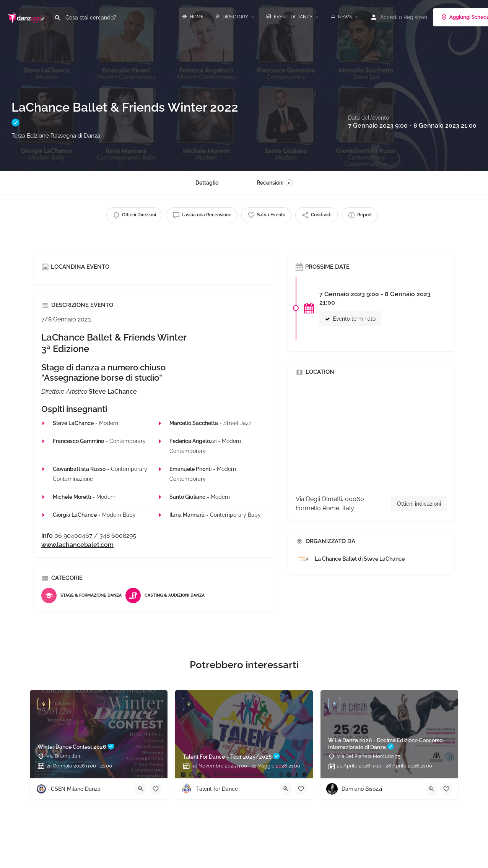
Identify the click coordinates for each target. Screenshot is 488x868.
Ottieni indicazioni (419, 504)
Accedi (389, 17)
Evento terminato (350, 319)
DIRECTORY (232, 17)
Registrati (415, 17)
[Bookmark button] (156, 789)
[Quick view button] (141, 789)
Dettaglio (207, 183)
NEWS (341, 17)
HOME (193, 17)
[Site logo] (27, 16)
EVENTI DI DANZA (289, 17)
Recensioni (275, 183)
